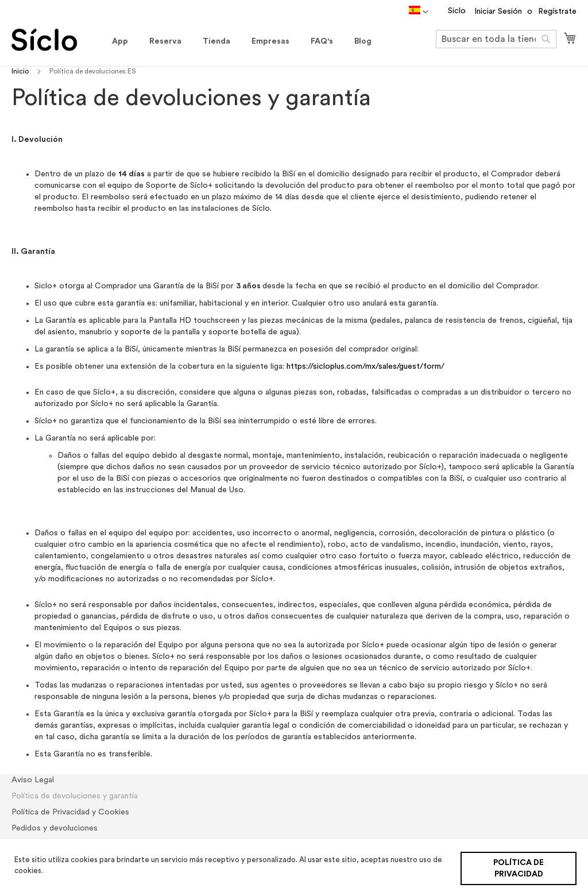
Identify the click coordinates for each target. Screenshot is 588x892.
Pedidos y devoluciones (55, 828)
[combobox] (496, 39)
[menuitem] (120, 41)
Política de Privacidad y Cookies (70, 812)
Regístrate (557, 11)
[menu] (242, 41)
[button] (419, 12)
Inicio (21, 71)
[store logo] (56, 40)
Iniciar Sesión (498, 11)
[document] (295, 866)
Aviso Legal (33, 780)
